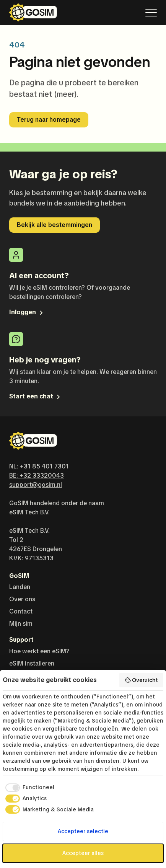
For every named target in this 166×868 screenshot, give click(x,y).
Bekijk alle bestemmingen (55, 225)
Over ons (22, 599)
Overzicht (142, 680)
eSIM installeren (32, 663)
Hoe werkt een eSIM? (39, 651)
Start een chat (35, 396)
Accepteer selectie (83, 831)
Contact (21, 611)
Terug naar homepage (49, 120)
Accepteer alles (83, 853)
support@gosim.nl (36, 485)
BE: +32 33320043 (37, 476)
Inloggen (27, 312)
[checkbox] (28, 788)
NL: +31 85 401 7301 (39, 466)
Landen (20, 587)
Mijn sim (21, 624)
